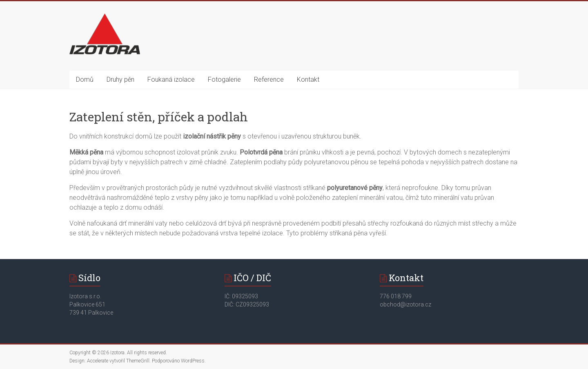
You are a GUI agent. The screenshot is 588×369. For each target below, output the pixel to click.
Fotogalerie (224, 79)
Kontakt (308, 79)
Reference (269, 79)
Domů (85, 79)
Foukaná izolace (171, 79)
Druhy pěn (120, 79)
